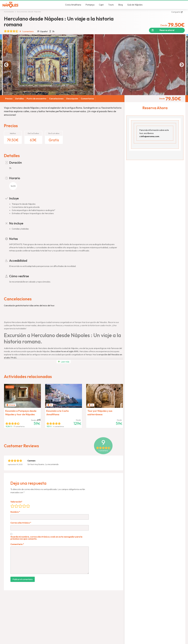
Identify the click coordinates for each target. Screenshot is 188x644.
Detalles (20, 99)
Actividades (9, 12)
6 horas (12, 405)
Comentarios (87, 99)
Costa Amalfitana (73, 5)
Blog (121, 5)
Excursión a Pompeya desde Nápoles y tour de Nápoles (21, 413)
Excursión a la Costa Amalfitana (58, 413)
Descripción (72, 99)
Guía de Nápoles (135, 5)
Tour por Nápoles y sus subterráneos (100, 413)
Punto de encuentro (36, 99)
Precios (9, 99)
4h (92, 405)
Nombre (15, 512)
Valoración (16, 502)
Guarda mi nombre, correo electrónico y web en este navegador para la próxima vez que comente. (46, 538)
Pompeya (90, 5)
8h (51, 405)
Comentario (17, 544)
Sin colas (10, 387)
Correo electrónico (21, 523)
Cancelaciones (56, 99)
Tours (111, 5)
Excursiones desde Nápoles (29, 12)
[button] (167, 30)
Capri (101, 5)
